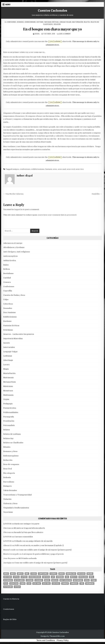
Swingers (7, 486)
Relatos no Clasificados (13, 443)
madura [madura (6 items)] (55, 580)
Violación (57, 24)
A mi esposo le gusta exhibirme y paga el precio (43, 554)
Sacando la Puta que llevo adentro (29, 532)
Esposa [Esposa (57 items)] (16, 577)
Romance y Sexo (10, 451)
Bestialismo (8, 273)
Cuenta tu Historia (11, 599)
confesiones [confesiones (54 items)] (43, 574)
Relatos (87, 22)
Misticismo (8, 386)
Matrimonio (8, 378)
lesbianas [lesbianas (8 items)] (39, 580)
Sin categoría (9, 473)
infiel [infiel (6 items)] (91, 577)
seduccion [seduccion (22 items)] (14, 583)
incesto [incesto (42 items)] (74, 577)
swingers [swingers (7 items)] (74, 583)
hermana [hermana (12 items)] (60, 577)
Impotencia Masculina (13, 339)
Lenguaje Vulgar (65, 22)
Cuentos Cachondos (52, 10)
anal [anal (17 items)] (27, 574)
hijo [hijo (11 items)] (67, 577)
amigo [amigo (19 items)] (13, 574)
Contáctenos (9, 609)
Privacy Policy (63, 640)
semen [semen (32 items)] (22, 583)
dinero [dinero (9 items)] (62, 574)
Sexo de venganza (11, 464)
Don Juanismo (10, 312)
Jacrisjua (7, 563)
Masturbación (78, 22)
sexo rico (80, 169)
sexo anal (62, 169)
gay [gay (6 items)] (53, 577)
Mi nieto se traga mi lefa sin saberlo (29, 528)
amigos (16, 169)
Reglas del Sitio (10, 619)
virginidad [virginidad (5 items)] (90, 583)
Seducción (8, 460)
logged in (18, 209)
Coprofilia (8, 291)
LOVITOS (7, 524)
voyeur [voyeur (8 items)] (17, 587)
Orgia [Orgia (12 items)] (87, 580)
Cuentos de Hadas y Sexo (14, 295)
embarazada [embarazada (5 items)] (71, 574)
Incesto (7, 343)
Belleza (7, 269)
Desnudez (20, 22)
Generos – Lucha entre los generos (19, 334)
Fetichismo (8, 330)
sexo (55, 169)
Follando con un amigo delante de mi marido (33, 541)
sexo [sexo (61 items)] (29, 583)
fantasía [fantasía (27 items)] (46, 577)
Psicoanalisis (9, 425)
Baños (6, 265)
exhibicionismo (38, 169)
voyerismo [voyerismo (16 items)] (8, 587)
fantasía (49, 169)
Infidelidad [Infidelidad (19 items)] (83, 577)
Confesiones (12, 22)
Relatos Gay (8, 438)
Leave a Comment (65, 34)
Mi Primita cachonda (28, 558)
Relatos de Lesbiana (12, 434)
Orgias (6, 399)
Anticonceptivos (10, 256)
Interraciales (9, 347)
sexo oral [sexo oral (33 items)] (46, 583)
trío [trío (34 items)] (82, 583)
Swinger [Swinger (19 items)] (65, 583)
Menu (8, 5)
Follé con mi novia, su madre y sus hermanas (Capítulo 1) (39, 545)
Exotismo (40, 22)
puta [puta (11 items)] (6, 583)
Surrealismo (9, 482)
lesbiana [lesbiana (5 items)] (30, 580)
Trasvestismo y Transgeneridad (17, 495)
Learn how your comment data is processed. (57, 215)
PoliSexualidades (11, 412)
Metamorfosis (10, 382)
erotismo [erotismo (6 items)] (8, 577)
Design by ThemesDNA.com (53, 636)
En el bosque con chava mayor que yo (52, 29)
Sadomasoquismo (11, 456)
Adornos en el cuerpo (13, 243)
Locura (6, 365)
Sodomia (7, 477)
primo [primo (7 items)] (94, 580)
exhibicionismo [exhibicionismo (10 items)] (35, 577)
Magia (6, 369)
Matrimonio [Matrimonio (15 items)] (78, 580)
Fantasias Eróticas (51, 22)
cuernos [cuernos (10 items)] (53, 574)
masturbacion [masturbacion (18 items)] (66, 580)
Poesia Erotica (10, 408)
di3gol (37, 34)
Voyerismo (8, 512)
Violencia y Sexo (10, 504)
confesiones (25, 169)
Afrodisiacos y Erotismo (14, 247)
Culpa (6, 299)
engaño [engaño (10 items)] (90, 574)
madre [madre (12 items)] (47, 580)
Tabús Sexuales (10, 490)
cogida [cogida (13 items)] (34, 574)
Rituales (7, 447)
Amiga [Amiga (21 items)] (6, 574)
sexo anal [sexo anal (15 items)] (37, 583)
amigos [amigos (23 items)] (20, 574)
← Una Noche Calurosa (13, 194)
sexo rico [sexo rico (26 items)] (56, 583)
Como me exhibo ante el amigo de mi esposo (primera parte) (45, 550)
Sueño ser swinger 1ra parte (27, 524)
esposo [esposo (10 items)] (24, 577)
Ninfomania (8, 395)
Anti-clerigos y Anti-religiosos (17, 252)
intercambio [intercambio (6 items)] (19, 580)
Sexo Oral (8, 469)
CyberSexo (8, 304)
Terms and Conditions (46, 640)
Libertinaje (8, 360)
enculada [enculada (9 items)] (81, 574)
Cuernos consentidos (24, 537)
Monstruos (8, 391)
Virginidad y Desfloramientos (16, 508)
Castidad (7, 278)
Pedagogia (8, 404)
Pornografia (9, 417)
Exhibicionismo (30, 22)
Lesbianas (8, 356)
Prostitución (9, 421)
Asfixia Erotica (10, 260)
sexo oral (71, 169)
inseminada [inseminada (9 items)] (8, 580)
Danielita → (97, 194)
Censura (7, 282)
